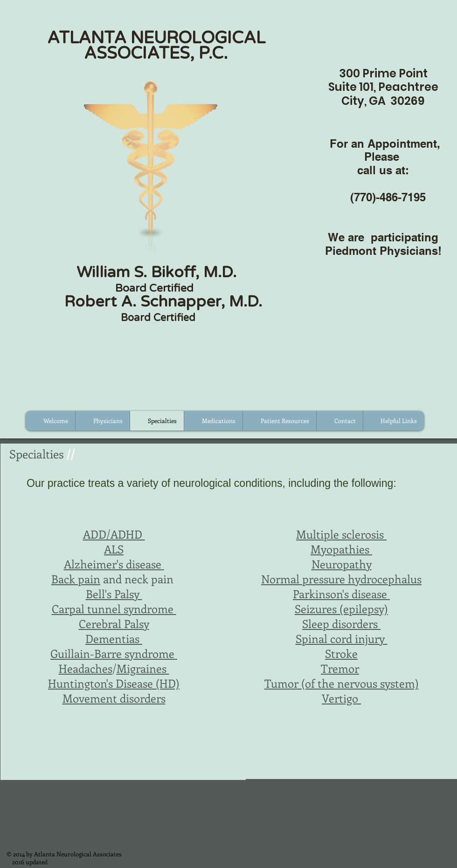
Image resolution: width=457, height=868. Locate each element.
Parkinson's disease (341, 594)
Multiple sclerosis (340, 534)
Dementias (112, 638)
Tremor (340, 668)
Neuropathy (342, 564)
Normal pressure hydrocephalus (341, 579)
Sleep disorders (341, 623)
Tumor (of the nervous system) (342, 683)
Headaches (86, 668)
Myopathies (341, 549)
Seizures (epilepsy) (341, 608)
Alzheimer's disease (113, 564)
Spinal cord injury (342, 638)
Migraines (143, 668)
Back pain (76, 579)
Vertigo (341, 698)
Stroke (341, 653)
